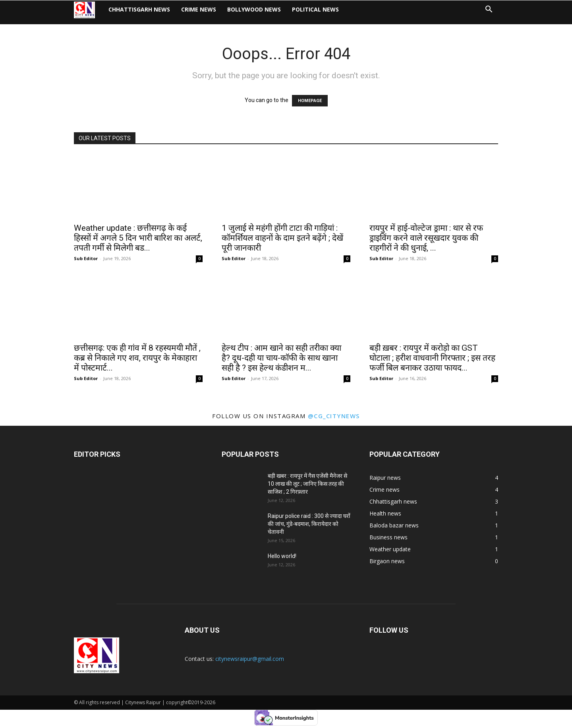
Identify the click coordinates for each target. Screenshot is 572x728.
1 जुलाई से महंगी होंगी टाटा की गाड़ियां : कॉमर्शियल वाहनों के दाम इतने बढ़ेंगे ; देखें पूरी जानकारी (282, 238)
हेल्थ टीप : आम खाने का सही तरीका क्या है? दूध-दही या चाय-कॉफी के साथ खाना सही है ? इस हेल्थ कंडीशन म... (281, 358)
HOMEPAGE (310, 101)
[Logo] (91, 12)
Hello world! (282, 556)
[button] (489, 13)
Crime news (205, 12)
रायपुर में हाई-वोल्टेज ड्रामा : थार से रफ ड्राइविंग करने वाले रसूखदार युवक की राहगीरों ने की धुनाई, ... (426, 238)
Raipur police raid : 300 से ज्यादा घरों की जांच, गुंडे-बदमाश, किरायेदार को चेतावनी (309, 524)
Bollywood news (260, 12)
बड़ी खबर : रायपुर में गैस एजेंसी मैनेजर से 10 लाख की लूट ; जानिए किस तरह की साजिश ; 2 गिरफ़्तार (307, 484)
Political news (321, 12)
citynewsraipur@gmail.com (250, 659)
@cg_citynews (334, 416)
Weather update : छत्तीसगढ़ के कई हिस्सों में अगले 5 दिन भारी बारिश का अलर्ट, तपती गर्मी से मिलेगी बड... (138, 238)
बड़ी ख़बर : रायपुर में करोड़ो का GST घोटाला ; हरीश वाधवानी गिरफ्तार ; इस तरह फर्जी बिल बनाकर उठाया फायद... (432, 358)
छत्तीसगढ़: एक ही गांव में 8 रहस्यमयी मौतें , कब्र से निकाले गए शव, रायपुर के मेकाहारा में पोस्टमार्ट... (137, 358)
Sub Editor (86, 258)
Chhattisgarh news (145, 12)
